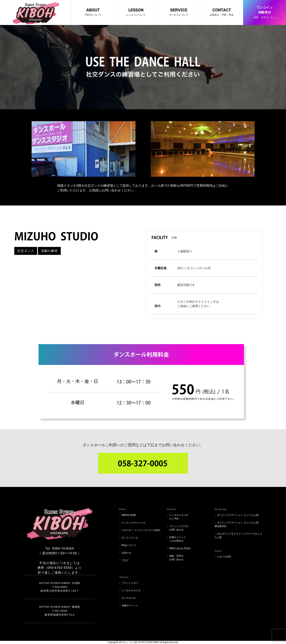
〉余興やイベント (129, 606)
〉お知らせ (125, 553)
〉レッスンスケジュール (132, 523)
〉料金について (128, 545)
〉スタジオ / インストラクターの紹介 (140, 530)
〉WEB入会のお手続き (179, 548)
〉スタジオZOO (223, 557)
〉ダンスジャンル (129, 538)
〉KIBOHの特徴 (127, 515)
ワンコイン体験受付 (265, 13)
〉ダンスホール (128, 598)
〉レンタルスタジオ (130, 590)
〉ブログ (124, 560)
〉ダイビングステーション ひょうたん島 (237, 515)
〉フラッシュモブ (129, 583)
